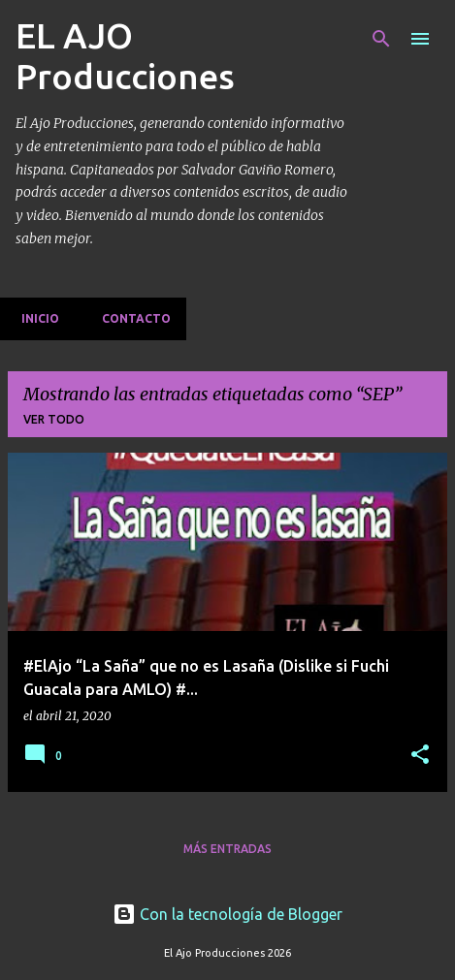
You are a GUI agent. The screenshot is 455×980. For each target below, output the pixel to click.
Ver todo (54, 419)
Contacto (130, 318)
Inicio (34, 318)
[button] (420, 756)
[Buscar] (381, 39)
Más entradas (227, 849)
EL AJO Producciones (125, 56)
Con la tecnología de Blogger (227, 914)
